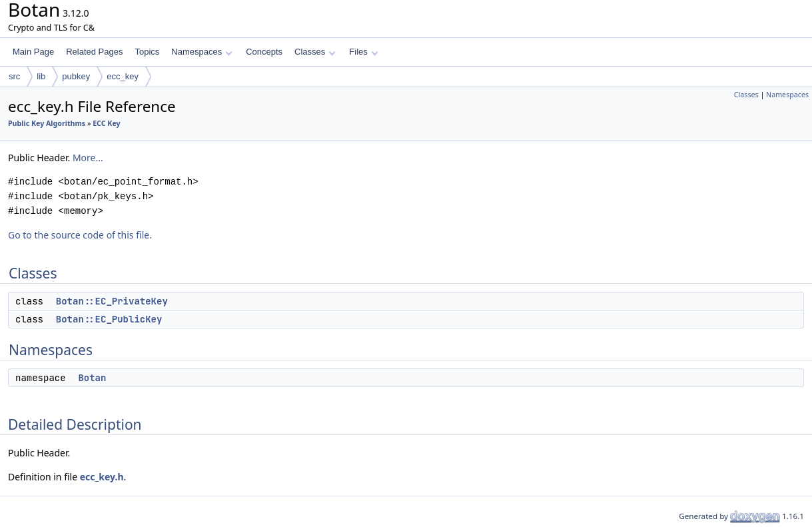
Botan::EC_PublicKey (109, 319)
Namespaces (202, 52)
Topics (147, 52)
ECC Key (107, 123)
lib (41, 76)
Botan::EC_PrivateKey (112, 301)
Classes (315, 52)
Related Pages (94, 52)
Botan (92, 378)
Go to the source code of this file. (80, 235)
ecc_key (123, 76)
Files (363, 52)
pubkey (76, 76)
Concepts (264, 52)
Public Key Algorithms (47, 123)
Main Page (33, 52)
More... (88, 158)
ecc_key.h (102, 477)
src (14, 76)
